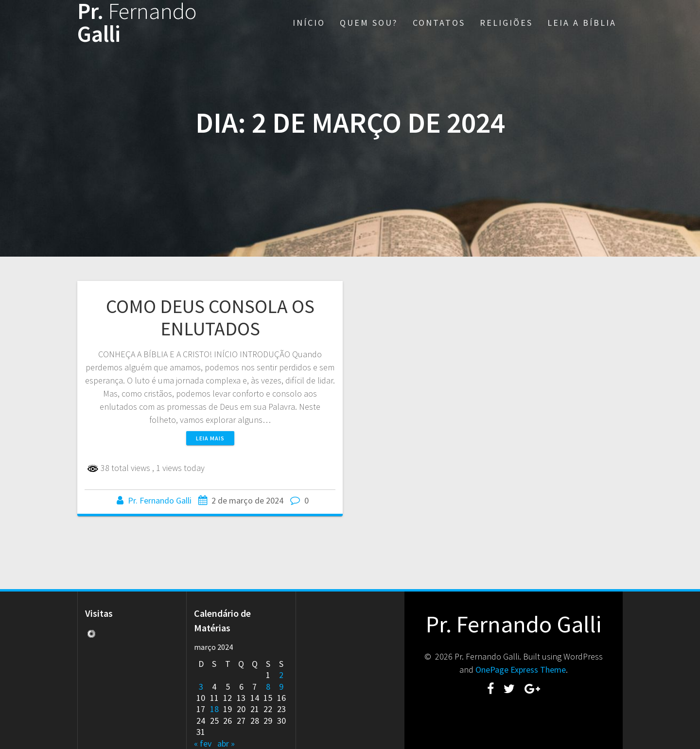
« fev (203, 743)
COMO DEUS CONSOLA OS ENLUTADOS (210, 317)
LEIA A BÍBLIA (582, 23)
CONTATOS (439, 23)
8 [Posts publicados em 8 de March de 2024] (268, 687)
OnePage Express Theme (521, 670)
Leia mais (210, 438)
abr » (226, 743)
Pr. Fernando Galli (160, 500)
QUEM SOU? (369, 23)
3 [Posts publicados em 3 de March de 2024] (201, 687)
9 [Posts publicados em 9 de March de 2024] (281, 687)
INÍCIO (309, 23)
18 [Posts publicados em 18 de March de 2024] (214, 709)
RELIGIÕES (506, 23)
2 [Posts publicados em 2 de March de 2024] (281, 675)
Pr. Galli (137, 23)
